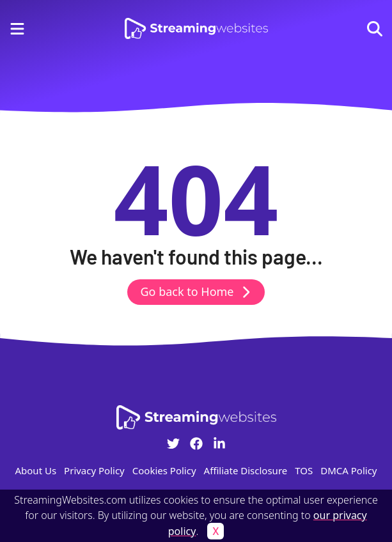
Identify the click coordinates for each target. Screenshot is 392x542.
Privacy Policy (94, 470)
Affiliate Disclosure (246, 470)
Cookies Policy (164, 470)
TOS (304, 470)
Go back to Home (196, 291)
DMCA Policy (349, 470)
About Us (35, 470)
